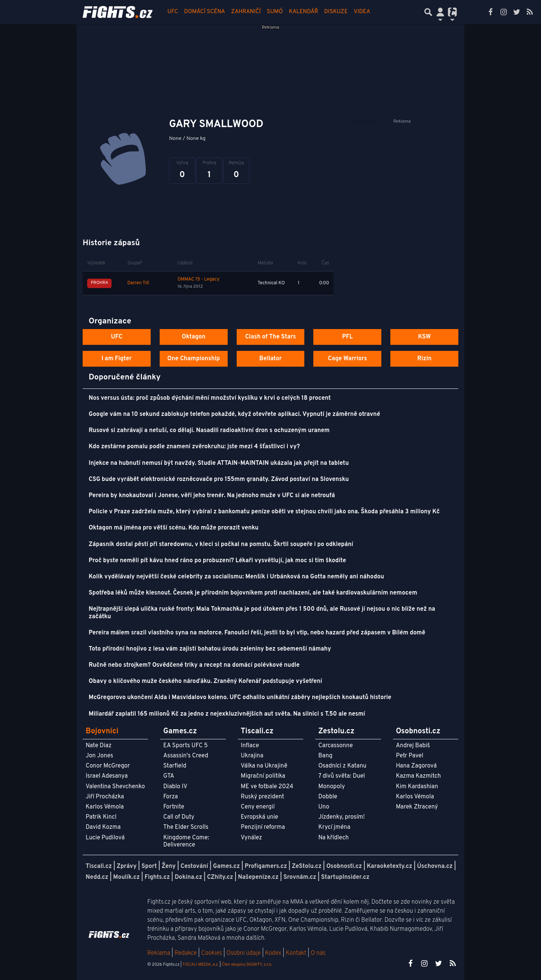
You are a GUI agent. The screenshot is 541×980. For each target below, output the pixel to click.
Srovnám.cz (300, 877)
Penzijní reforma (263, 827)
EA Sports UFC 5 (185, 746)
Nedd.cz (97, 877)
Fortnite (174, 807)
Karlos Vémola (105, 807)
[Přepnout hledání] (428, 12)
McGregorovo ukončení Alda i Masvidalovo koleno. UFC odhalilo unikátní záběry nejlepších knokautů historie (240, 698)
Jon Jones (99, 756)
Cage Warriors (348, 359)
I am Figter (117, 359)
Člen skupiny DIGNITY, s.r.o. (247, 965)
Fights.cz (157, 877)
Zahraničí (246, 12)
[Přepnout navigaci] (440, 12)
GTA (168, 776)
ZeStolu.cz (307, 866)
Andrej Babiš (413, 746)
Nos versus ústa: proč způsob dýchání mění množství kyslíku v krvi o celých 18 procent (210, 398)
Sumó (275, 12)
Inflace (250, 746)
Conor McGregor (108, 766)
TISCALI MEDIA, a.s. (200, 965)
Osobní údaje (244, 953)
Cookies (212, 953)
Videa (362, 12)
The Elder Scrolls (186, 827)
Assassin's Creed (186, 756)
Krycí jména (334, 827)
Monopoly (332, 787)
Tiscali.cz (99, 866)
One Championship (193, 359)
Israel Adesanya (107, 776)
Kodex (274, 953)
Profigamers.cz (266, 866)
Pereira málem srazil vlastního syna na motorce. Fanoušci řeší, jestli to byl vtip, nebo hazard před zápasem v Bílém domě (257, 633)
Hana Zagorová (416, 766)
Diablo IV (175, 787)
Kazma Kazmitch (419, 776)
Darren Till (138, 283)
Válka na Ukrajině (264, 766)
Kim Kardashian (417, 787)
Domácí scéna (205, 12)
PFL (348, 337)
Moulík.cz (126, 877)
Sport (149, 866)
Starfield (175, 766)
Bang (325, 756)
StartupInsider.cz (345, 877)
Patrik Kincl (101, 817)
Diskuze (336, 12)
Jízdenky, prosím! (342, 817)
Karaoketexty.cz (389, 866)
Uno (324, 807)
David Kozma (103, 827)
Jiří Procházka (105, 797)
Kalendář (304, 12)
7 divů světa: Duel (342, 776)
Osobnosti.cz (344, 866)
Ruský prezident (262, 797)
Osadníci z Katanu (342, 766)
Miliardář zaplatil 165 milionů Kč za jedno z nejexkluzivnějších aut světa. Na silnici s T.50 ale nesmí (227, 714)
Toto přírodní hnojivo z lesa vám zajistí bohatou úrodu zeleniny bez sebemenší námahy (210, 649)
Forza (170, 797)
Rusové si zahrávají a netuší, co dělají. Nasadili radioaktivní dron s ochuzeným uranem (209, 431)
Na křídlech (333, 838)
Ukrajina (252, 756)
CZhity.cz (220, 877)
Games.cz (227, 866)
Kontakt (297, 953)
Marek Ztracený (417, 807)
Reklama (159, 953)
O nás (318, 953)
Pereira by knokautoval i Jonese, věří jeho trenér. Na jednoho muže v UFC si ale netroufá (212, 496)
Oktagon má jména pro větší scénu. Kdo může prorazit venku (174, 528)
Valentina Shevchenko (115, 787)
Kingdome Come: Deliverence (186, 841)
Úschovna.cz (435, 866)
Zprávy (127, 866)
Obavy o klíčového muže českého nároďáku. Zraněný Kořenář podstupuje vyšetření (205, 681)
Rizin (424, 359)
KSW (425, 337)
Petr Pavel (410, 756)
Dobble (328, 797)
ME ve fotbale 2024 (267, 787)
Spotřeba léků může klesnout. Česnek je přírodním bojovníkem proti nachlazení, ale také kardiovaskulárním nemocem (253, 593)
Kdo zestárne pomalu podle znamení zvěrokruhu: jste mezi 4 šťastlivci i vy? (194, 447)
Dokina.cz (188, 877)
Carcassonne (335, 746)
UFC (173, 12)
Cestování (194, 866)
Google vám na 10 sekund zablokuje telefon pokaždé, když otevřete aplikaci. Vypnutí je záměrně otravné (234, 414)
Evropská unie (260, 817)
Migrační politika (263, 776)
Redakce (185, 953)
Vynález (252, 838)
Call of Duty (179, 817)
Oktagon (194, 337)
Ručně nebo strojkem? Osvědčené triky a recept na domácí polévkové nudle (194, 665)
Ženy (168, 866)
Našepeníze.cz (258, 877)
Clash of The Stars (270, 337)
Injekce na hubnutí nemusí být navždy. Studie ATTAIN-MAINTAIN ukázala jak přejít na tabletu (219, 463)
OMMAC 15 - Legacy (198, 279)
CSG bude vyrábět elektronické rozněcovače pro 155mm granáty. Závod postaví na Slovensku (219, 479)
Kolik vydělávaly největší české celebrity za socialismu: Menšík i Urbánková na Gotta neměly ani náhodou (236, 577)
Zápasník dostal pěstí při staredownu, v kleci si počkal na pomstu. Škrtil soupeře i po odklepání (221, 545)
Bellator (270, 359)
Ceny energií (258, 807)
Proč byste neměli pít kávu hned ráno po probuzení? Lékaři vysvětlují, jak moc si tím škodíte (217, 561)
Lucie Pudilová (105, 838)
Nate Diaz (99, 746)
